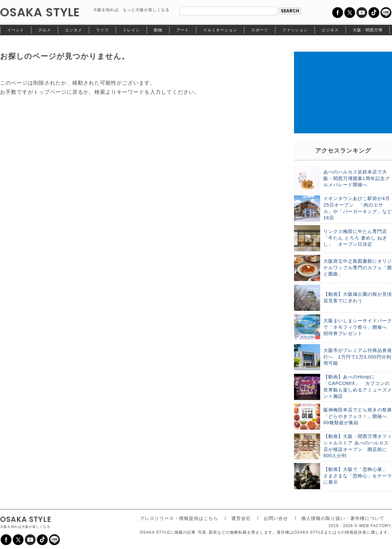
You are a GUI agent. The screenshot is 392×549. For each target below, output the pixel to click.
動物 (158, 30)
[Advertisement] (343, 92)
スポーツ (260, 30)
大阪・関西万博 (368, 30)
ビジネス (330, 30)
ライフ (102, 30)
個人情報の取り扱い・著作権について (343, 518)
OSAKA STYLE (40, 12)
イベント (16, 30)
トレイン (131, 30)
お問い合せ (276, 518)
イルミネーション (220, 30)
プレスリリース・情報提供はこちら (179, 518)
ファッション (295, 30)
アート (183, 30)
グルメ (45, 30)
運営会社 (241, 518)
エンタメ (73, 30)
